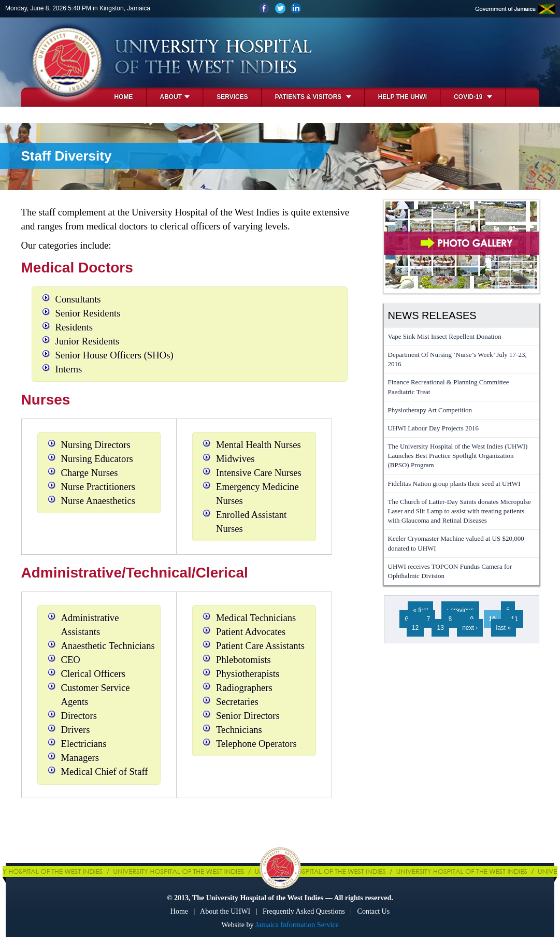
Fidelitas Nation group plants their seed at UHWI (454, 484)
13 (440, 628)
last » (504, 628)
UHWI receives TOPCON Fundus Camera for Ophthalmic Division (450, 571)
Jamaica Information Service (297, 925)
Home (124, 97)
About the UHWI (225, 911)
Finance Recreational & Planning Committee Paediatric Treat (449, 387)
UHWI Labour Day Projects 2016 (433, 428)
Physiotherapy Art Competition (430, 410)
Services (232, 97)
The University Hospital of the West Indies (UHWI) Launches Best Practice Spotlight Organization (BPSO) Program (458, 456)
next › (470, 628)
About (175, 97)
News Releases (432, 315)
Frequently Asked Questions (304, 911)
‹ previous (460, 610)
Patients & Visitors (313, 97)
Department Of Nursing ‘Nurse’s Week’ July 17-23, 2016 (457, 359)
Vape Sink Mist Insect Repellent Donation (445, 336)
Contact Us (374, 911)
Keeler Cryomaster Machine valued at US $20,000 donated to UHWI (456, 543)
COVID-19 (473, 97)
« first (420, 610)
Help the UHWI (403, 97)
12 (415, 628)
